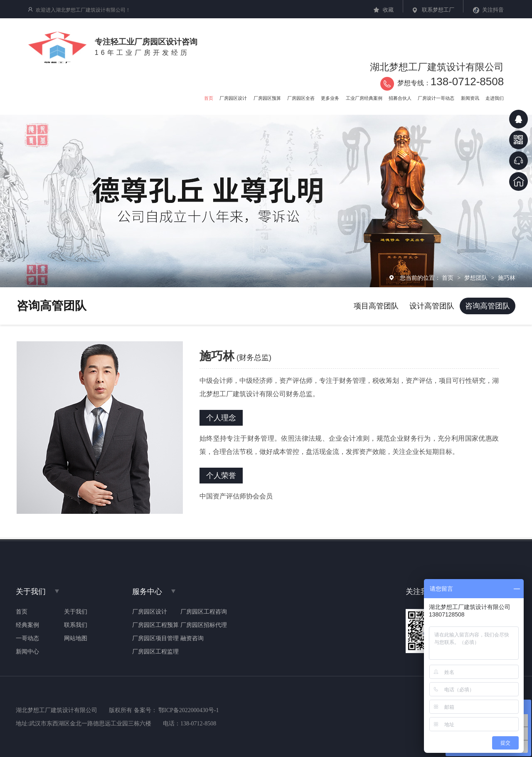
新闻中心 (27, 652)
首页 (448, 278)
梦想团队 (477, 278)
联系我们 (76, 625)
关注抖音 (493, 10)
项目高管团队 (376, 306)
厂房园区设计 (150, 612)
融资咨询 (192, 639)
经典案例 (27, 625)
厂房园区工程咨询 (204, 612)
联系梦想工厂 (438, 10)
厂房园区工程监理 (155, 652)
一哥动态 (27, 639)
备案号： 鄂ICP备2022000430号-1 (176, 710)
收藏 (388, 10)
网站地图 (76, 639)
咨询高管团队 (488, 306)
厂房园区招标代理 (204, 625)
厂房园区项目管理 (155, 639)
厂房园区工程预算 (155, 625)
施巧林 (507, 278)
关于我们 (76, 612)
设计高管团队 (432, 306)
